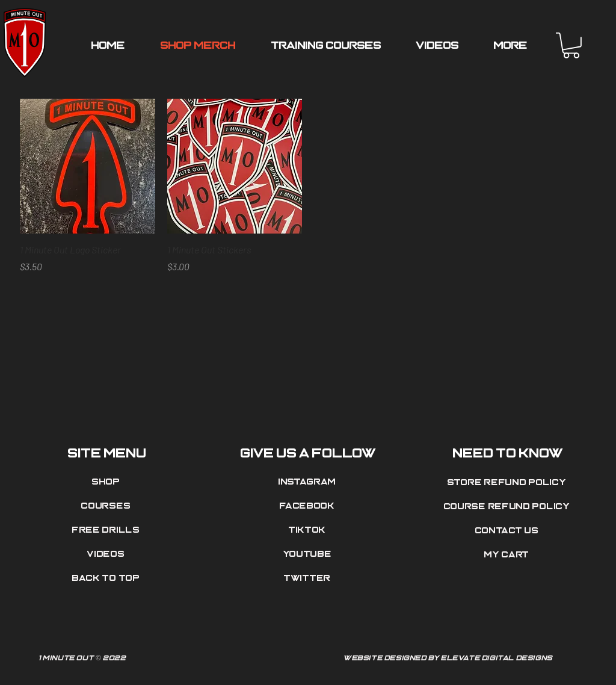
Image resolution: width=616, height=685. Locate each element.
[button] (571, 45)
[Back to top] (107, 578)
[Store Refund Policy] (508, 483)
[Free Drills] (107, 530)
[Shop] (107, 482)
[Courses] (107, 506)
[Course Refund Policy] (508, 507)
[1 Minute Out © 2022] (167, 659)
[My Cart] (508, 555)
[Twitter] (309, 578)
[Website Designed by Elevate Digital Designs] (449, 659)
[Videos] (107, 554)
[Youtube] (309, 554)
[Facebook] (309, 506)
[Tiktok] (309, 530)
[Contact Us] (508, 531)
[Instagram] (309, 482)
